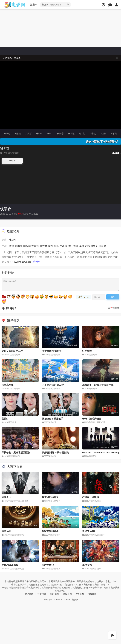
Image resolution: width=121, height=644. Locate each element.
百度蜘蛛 (42, 594)
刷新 (28, 134)
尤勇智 (35, 246)
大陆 (31, 214)
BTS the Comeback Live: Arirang (101, 453)
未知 (102, 257)
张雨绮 (19, 246)
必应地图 (67, 594)
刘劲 (76, 246)
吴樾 (82, 246)
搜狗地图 (92, 594)
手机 (93, 134)
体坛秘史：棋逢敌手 (53, 419)
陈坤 (12, 246)
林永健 (27, 246)
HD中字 (12, 161)
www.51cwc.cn (22, 262)
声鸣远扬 (6, 531)
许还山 (63, 246)
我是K (5, 419)
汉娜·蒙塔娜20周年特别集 (55, 453)
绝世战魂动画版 (10, 565)
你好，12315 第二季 (12, 351)
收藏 (71, 134)
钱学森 (6, 209)
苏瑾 (56, 246)
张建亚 (13, 240)
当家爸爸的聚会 (50, 531)
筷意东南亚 (7, 385)
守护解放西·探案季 (52, 351)
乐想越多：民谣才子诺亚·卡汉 (98, 385)
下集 (114, 134)
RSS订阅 (29, 594)
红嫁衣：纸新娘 (91, 497)
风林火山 (6, 497)
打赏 (82, 134)
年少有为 (87, 565)
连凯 (50, 246)
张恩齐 (94, 246)
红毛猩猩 (87, 351)
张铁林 (43, 246)
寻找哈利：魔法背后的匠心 (16, 453)
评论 (7, 134)
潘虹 (70, 246)
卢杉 (87, 246)
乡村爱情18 (48, 565)
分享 (60, 134)
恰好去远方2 (89, 531)
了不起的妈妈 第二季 (53, 385)
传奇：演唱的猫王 (92, 419)
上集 (103, 134)
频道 (33, 5)
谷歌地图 (55, 594)
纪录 (26, 214)
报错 (18, 134)
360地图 (80, 594)
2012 (36, 214)
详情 (37, 262)
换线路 (117, 153)
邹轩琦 (103, 246)
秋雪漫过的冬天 (50, 497)
